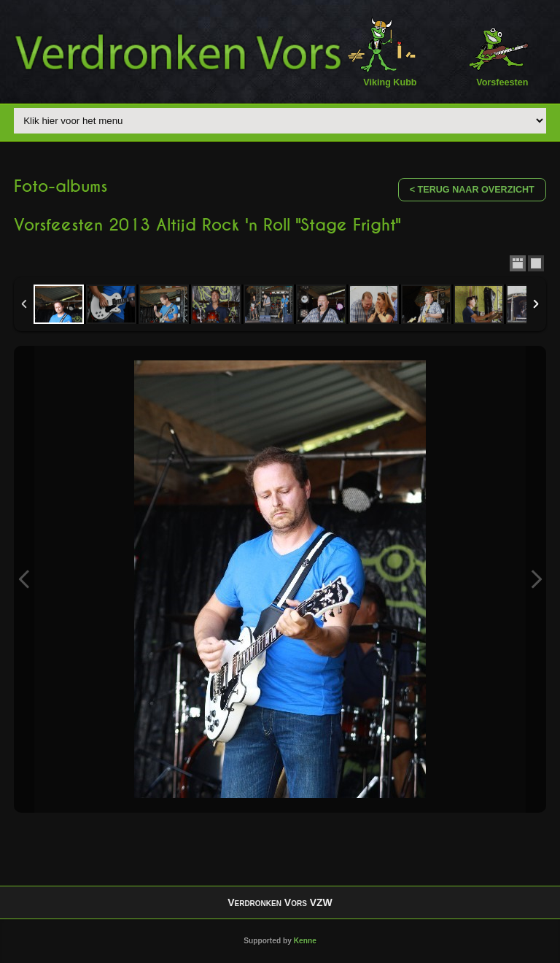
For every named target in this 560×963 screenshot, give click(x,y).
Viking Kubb (382, 51)
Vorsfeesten (494, 51)
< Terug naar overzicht (472, 190)
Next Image (536, 579)
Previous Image (24, 579)
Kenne (305, 941)
